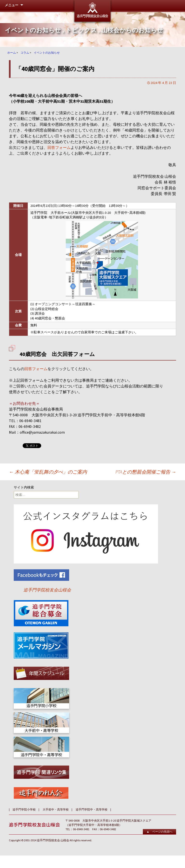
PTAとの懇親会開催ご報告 (146, 472)
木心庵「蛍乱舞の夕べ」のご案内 (48, 472)
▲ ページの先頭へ (159, 832)
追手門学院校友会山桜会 (47, 590)
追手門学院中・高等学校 (92, 809)
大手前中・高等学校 (56, 809)
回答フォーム (59, 147)
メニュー (12, 5)
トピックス (81, 30)
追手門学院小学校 (24, 809)
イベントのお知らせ (33, 30)
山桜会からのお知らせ (132, 30)
